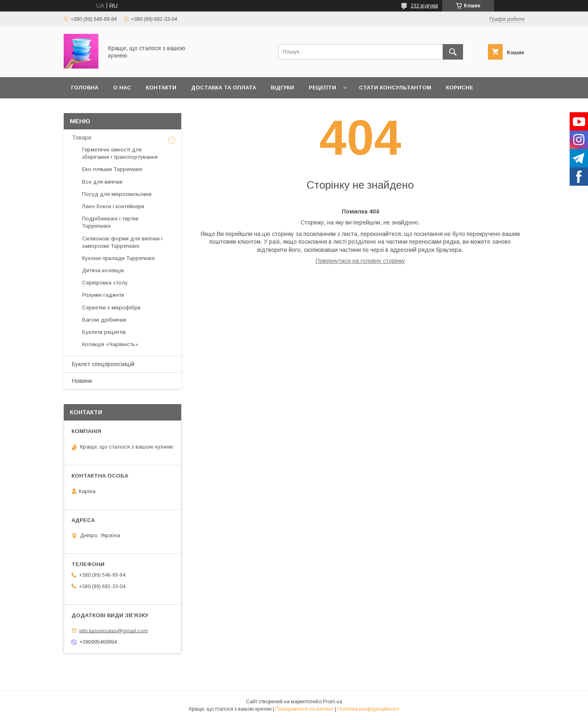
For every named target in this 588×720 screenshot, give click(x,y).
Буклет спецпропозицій (103, 364)
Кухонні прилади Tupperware (118, 258)
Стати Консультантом (395, 88)
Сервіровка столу (105, 283)
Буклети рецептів (104, 332)
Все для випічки (102, 182)
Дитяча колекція (103, 270)
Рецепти (322, 88)
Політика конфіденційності (368, 709)
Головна (85, 88)
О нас (122, 88)
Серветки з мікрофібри (111, 308)
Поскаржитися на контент (304, 709)
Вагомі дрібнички (104, 320)
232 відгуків (424, 6)
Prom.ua (333, 702)
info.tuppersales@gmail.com (114, 630)
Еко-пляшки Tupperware (112, 169)
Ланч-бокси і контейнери (113, 206)
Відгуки (282, 88)
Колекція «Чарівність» (110, 344)
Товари (82, 138)
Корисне (460, 88)
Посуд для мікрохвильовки (117, 194)
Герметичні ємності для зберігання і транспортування (120, 153)
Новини (82, 381)
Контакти (161, 88)
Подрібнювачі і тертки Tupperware (110, 222)
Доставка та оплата (224, 88)
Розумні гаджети (103, 295)
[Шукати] (453, 52)
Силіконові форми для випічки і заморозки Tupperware (122, 242)
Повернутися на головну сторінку (360, 261)
